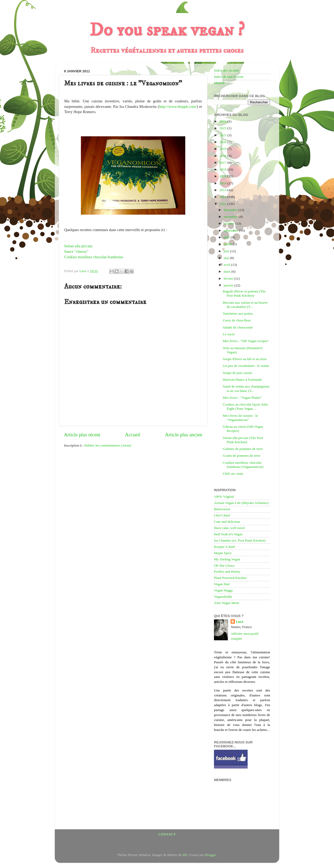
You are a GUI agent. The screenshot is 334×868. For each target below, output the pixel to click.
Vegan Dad (222, 584)
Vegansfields (223, 597)
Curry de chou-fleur (237, 320)
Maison (219, 83)
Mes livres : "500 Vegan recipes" (246, 341)
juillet (228, 244)
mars (228, 271)
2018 (223, 156)
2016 (223, 169)
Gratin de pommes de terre (242, 456)
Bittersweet (222, 509)
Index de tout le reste (229, 77)
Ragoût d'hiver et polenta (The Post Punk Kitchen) (244, 293)
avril (227, 265)
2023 (223, 128)
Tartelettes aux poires (238, 313)
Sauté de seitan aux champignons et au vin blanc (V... (246, 388)
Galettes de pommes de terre (243, 449)
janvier (229, 285)
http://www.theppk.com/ (178, 107)
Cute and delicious (227, 522)
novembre (231, 217)
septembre (231, 230)
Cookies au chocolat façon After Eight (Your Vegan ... (246, 406)
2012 (223, 197)
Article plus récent (82, 435)
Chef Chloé (222, 515)
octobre (229, 223)
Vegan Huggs (223, 590)
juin (227, 251)
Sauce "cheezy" (76, 251)
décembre (231, 210)
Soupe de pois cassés (238, 373)
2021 (223, 135)
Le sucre (229, 334)
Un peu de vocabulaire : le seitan (246, 366)
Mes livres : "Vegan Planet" (242, 398)
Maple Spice (223, 553)
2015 (223, 176)
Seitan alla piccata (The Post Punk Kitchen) (243, 440)
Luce (240, 622)
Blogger (210, 855)
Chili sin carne (233, 474)
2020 (223, 142)
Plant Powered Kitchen (230, 578)
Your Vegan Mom (226, 603)
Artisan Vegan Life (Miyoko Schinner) (241, 503)
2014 (223, 183)
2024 (223, 121)
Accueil (133, 435)
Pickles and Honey (227, 571)
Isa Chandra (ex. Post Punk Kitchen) (240, 540)
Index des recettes (227, 70)
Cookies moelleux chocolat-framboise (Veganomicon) (243, 465)
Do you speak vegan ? (167, 30)
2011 (223, 204)
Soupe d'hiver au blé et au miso (245, 359)
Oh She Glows (224, 565)
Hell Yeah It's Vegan (228, 534)
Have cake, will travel (229, 528)
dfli (185, 855)
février (229, 278)
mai (227, 258)
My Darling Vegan (227, 559)
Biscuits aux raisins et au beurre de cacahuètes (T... (245, 305)
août (227, 237)
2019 (223, 149)
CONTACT (167, 834)
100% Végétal (224, 497)
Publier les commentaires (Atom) (108, 445)
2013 (223, 190)
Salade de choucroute (238, 327)
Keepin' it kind (224, 547)
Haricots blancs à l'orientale (242, 380)
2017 (223, 163)
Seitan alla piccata (78, 246)
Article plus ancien (184, 435)
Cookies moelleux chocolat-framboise (94, 257)
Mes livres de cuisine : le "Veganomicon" (240, 418)
